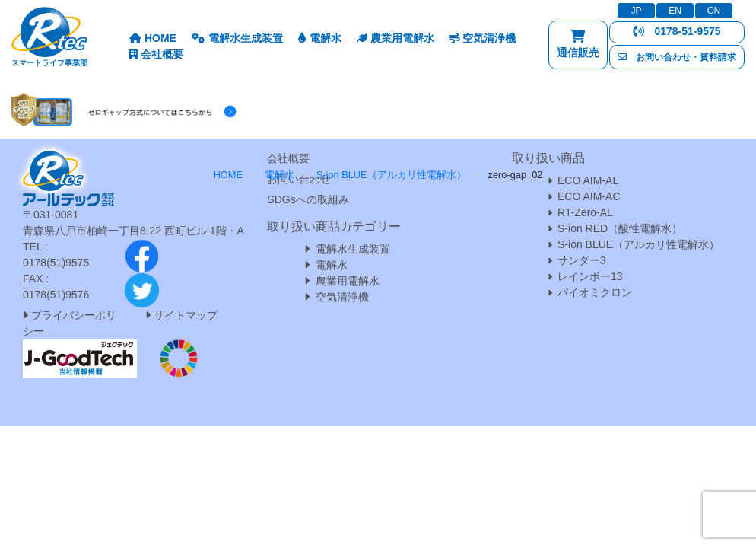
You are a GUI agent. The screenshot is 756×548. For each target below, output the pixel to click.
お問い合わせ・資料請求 (677, 57)
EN (675, 11)
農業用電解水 (395, 38)
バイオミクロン (595, 292)
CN (714, 11)
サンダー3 (582, 260)
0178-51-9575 (677, 31)
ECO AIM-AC (589, 196)
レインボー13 (590, 276)
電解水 (320, 38)
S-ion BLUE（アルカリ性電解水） (638, 244)
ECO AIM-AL (588, 180)
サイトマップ (186, 315)
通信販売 (578, 48)
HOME (153, 38)
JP (636, 11)
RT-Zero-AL (585, 212)
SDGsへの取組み (308, 199)
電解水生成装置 (237, 38)
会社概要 (156, 54)
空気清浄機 (483, 38)
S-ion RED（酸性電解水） (620, 228)
